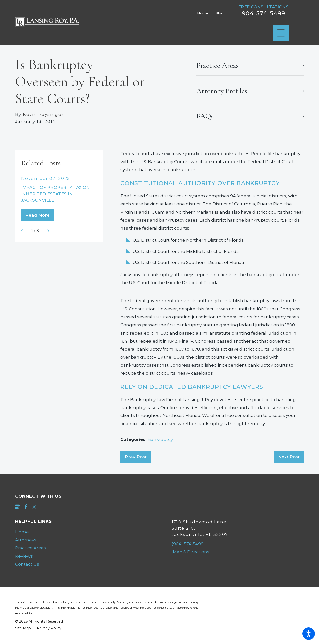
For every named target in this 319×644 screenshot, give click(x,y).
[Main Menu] (281, 33)
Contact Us (27, 564)
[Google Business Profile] (17, 507)
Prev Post (136, 457)
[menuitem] (81, 532)
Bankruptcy (160, 439)
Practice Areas (31, 548)
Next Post (289, 457)
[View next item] (46, 231)
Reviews (24, 556)
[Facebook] (26, 507)
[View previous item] (24, 231)
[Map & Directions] (191, 552)
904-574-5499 (264, 14)
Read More (38, 215)
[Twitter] (34, 507)
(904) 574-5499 (188, 544)
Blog (219, 13)
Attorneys (26, 540)
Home (202, 13)
